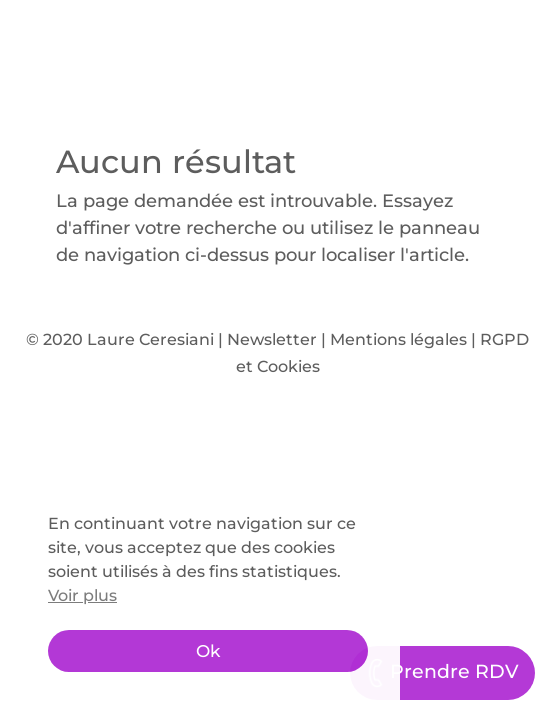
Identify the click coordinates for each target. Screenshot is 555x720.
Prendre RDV (442, 673)
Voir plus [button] (82, 595)
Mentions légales (398, 339)
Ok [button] (208, 651)
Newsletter (272, 339)
